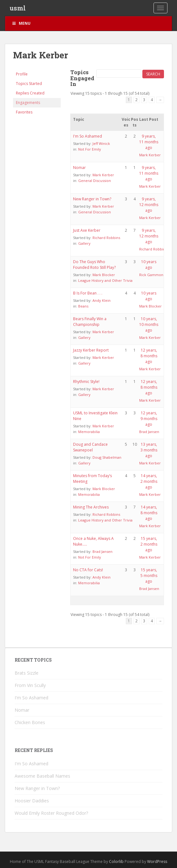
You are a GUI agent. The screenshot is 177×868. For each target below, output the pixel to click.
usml (18, 8)
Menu (21, 23)
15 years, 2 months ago (149, 544)
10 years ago (149, 265)
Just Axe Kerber (87, 230)
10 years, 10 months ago (149, 324)
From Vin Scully (30, 685)
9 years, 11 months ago (149, 142)
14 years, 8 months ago (149, 513)
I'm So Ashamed (88, 136)
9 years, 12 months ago (149, 205)
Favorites (24, 112)
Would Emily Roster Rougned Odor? (51, 813)
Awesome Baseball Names (42, 776)
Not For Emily (90, 149)
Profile (22, 74)
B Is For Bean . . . (88, 293)
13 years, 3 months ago (149, 450)
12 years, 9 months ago (149, 419)
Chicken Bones (30, 722)
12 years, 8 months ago (149, 356)
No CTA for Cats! (88, 570)
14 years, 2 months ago (149, 481)
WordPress (157, 862)
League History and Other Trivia (105, 280)
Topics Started (29, 84)
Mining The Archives (91, 507)
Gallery (84, 243)
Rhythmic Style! (86, 382)
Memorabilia (89, 432)
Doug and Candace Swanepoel (90, 447)
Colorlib (116, 862)
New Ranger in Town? (92, 199)
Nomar (79, 168)
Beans (83, 306)
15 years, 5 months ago (149, 576)
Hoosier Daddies (32, 801)
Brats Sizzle (27, 673)
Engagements (28, 103)
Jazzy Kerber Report (91, 350)
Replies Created (30, 93)
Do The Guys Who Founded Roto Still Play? (94, 265)
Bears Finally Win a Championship (90, 322)
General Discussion (95, 181)
